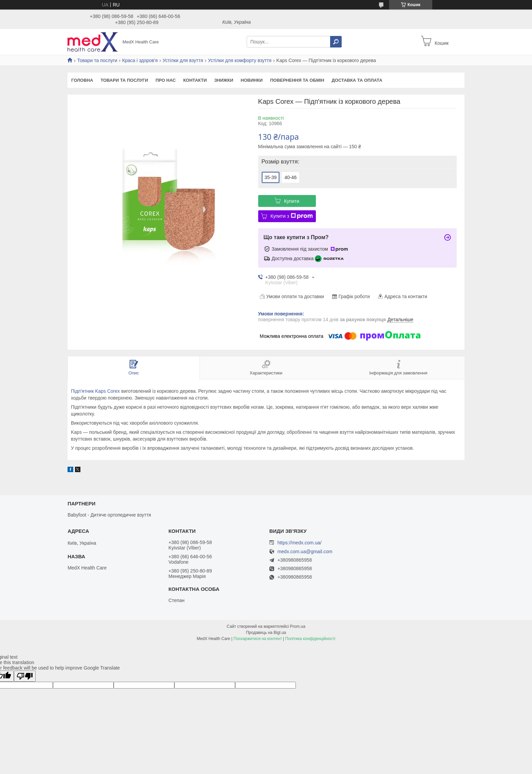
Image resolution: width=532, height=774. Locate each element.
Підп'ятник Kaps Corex (95, 391)
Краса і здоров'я (140, 60)
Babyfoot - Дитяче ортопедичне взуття (109, 515)
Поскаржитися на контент (258, 639)
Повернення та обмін (297, 80)
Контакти (195, 80)
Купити (292, 201)
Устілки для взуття (183, 60)
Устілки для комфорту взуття (240, 60)
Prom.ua (298, 626)
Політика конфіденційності (310, 639)
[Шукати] (336, 42)
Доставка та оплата (357, 80)
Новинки (252, 80)
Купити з (292, 216)
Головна (82, 80)
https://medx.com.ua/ (300, 543)
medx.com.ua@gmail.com (305, 552)
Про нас (165, 80)
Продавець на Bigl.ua (266, 633)
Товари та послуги (97, 60)
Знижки (224, 80)
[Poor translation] (25, 676)
